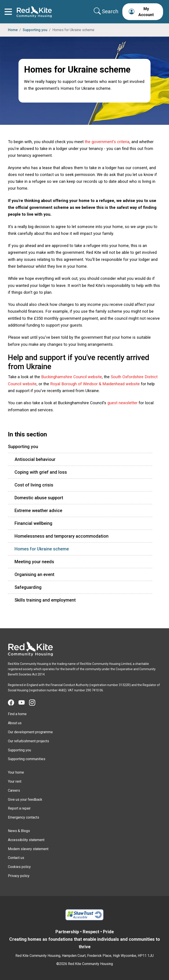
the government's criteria (107, 142)
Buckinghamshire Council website (72, 377)
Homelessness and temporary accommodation (62, 536)
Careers (14, 790)
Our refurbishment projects (28, 741)
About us (15, 723)
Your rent (15, 781)
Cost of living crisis (34, 485)
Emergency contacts (24, 817)
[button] (143, 12)
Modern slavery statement (28, 849)
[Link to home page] (34, 12)
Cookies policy (19, 867)
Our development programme (30, 732)
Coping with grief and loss (41, 472)
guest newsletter (122, 403)
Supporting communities (27, 759)
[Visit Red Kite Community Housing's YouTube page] (24, 703)
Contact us (16, 858)
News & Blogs (19, 831)
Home (13, 30)
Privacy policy (19, 876)
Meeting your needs (34, 562)
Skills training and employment (45, 600)
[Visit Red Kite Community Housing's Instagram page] (34, 703)
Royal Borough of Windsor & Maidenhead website (95, 384)
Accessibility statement (26, 840)
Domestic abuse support (39, 498)
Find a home (17, 714)
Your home (16, 772)
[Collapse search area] (107, 11)
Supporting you (35, 30)
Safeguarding (28, 587)
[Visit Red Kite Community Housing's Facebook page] (13, 703)
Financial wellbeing (33, 523)
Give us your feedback (25, 800)
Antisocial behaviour (35, 459)
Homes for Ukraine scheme (42, 549)
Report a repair (19, 808)
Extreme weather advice (38, 511)
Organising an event (34, 574)
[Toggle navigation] (8, 12)
